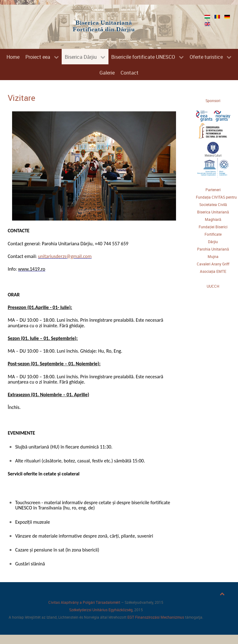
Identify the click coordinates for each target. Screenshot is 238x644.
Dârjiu (213, 242)
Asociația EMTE (213, 271)
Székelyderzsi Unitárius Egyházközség (101, 610)
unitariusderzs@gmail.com (65, 256)
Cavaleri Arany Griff (213, 264)
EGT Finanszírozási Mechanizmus (156, 617)
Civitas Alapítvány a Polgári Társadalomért (84, 602)
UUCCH (213, 286)
